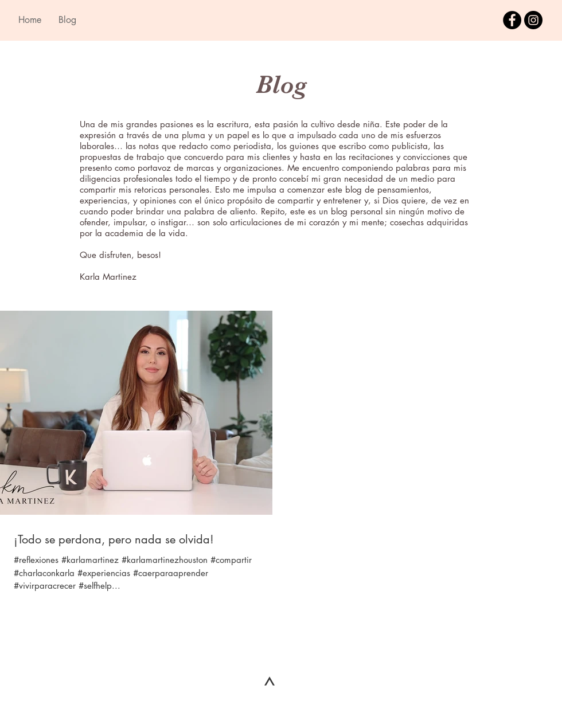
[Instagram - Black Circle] (533, 20)
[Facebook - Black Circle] (512, 20)
